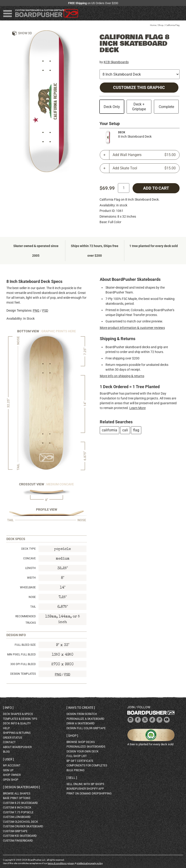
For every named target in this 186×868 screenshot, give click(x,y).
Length (31, 568)
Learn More (137, 408)
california (110, 430)
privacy (71, 863)
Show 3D (25, 33)
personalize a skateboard (85, 719)
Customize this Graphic (139, 88)
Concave (29, 558)
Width (31, 578)
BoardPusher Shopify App (85, 789)
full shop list (77, 756)
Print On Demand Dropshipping (89, 794)
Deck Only (112, 107)
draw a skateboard (81, 723)
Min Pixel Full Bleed (21, 655)
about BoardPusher (17, 747)
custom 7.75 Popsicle (18, 812)
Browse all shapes (17, 794)
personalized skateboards (86, 747)
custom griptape (15, 831)
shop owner (12, 775)
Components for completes (87, 766)
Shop (161, 25)
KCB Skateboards (116, 62)
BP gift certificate (80, 761)
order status (12, 738)
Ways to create (81, 708)
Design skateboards (21, 787)
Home (153, 25)
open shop (11, 780)
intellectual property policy (90, 863)
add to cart (156, 188)
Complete (166, 107)
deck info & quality (17, 723)
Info (8, 708)
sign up (8, 770)
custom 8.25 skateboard (20, 803)
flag (136, 430)
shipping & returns (17, 733)
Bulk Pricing (75, 770)
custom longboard (17, 817)
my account (12, 766)
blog (6, 752)
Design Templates (23, 674)
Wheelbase (28, 587)
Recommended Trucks (26, 620)
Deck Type (29, 549)
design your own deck (83, 751)
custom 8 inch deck (17, 808)
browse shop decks (81, 742)
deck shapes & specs (18, 714)
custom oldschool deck (21, 822)
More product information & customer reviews (132, 328)
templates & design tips (20, 719)
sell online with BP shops (85, 784)
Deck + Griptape (139, 107)
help (6, 728)
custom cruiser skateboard (23, 826)
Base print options (17, 798)
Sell (72, 778)
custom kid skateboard (20, 836)
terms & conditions (57, 863)
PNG (36, 310)
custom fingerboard (18, 841)
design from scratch (82, 714)
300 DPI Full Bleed (23, 664)
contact (9, 742)
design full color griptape (86, 728)
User (8, 759)
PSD (45, 310)
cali (125, 430)
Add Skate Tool (144, 168)
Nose (32, 597)
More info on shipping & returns (122, 376)
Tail (33, 607)
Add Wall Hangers (144, 155)
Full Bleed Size (25, 645)
